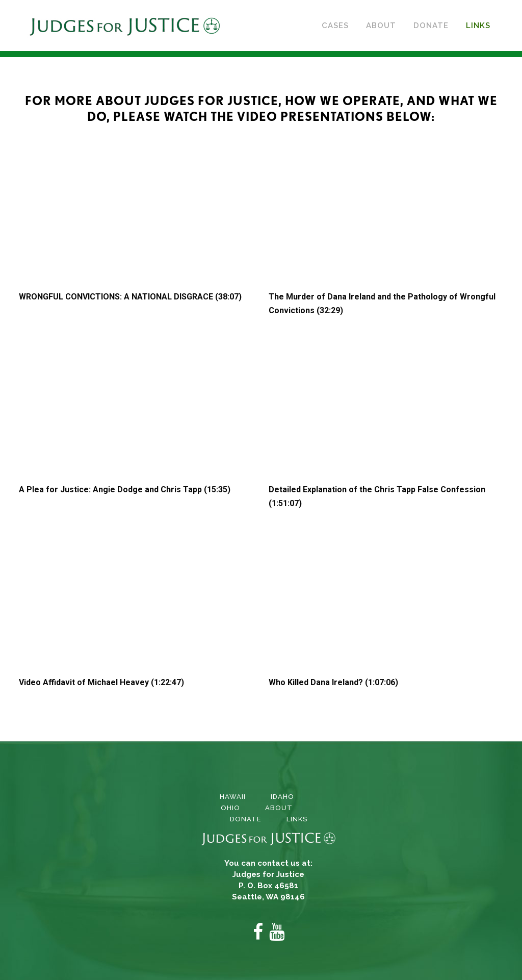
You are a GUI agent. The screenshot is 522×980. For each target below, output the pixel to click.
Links (297, 819)
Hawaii (233, 797)
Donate (246, 819)
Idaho (282, 797)
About (279, 808)
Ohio (230, 808)
